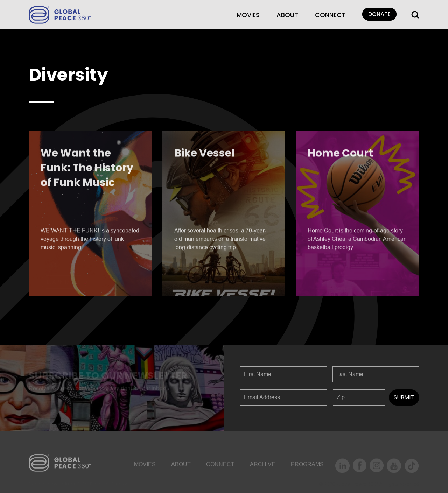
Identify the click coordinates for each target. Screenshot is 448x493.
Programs (307, 466)
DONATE (379, 14)
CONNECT (330, 15)
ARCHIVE (263, 466)
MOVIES (248, 15)
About (287, 15)
